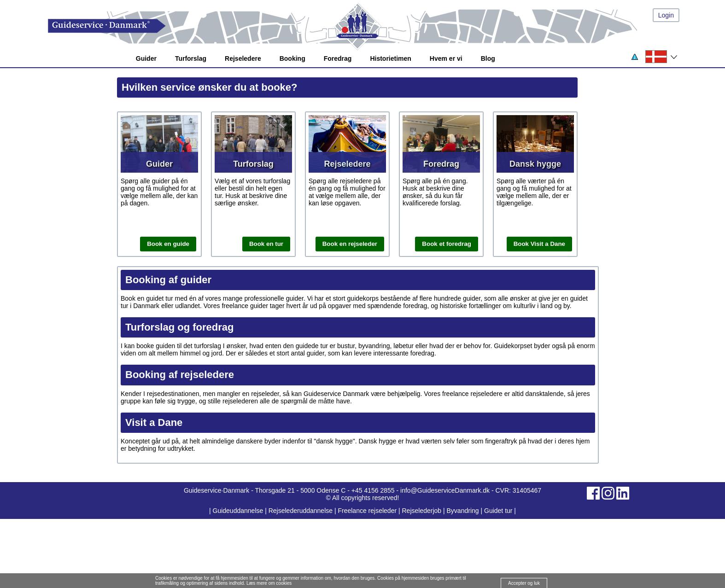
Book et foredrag (447, 244)
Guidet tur (498, 511)
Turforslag (191, 58)
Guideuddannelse (239, 511)
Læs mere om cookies (269, 583)
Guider (146, 58)
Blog (488, 58)
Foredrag (338, 58)
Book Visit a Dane (539, 244)
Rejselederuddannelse (301, 511)
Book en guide (168, 244)
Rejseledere (243, 58)
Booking (292, 58)
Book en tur (266, 244)
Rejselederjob (422, 511)
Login (666, 15)
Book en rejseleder (350, 244)
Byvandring (463, 511)
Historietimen (390, 58)
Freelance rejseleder (367, 511)
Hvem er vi (446, 58)
